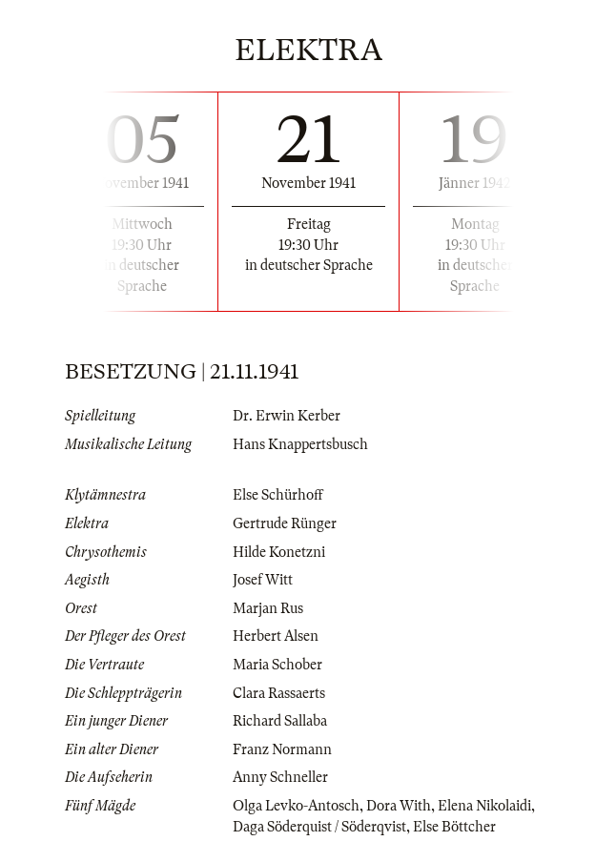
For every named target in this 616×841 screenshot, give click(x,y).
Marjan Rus (268, 608)
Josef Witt (263, 580)
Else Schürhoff (278, 495)
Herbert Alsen (276, 636)
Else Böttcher (454, 827)
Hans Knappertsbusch (300, 444)
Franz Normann (282, 749)
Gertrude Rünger (285, 523)
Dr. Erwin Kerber (287, 416)
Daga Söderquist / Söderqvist (319, 827)
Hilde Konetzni (279, 552)
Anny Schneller (280, 777)
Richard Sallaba (280, 721)
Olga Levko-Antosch (296, 806)
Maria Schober (277, 665)
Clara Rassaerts (279, 693)
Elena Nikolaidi (484, 806)
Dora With (399, 806)
